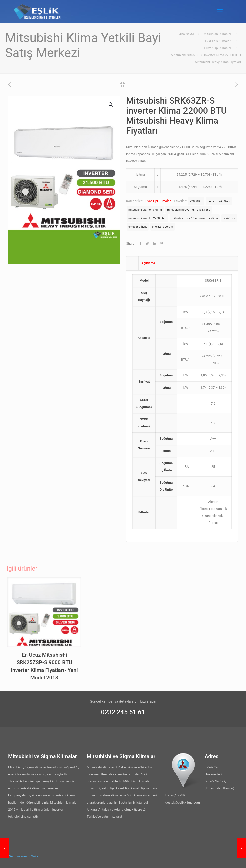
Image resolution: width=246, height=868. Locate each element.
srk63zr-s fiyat (138, 227)
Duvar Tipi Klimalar (218, 48)
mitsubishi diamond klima (145, 210)
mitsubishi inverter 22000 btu (147, 218)
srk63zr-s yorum (163, 227)
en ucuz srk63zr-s (219, 201)
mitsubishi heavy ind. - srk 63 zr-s (189, 210)
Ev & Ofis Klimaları (218, 41)
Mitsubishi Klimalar (218, 34)
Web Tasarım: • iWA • (23, 856)
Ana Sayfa (187, 34)
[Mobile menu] (220, 11)
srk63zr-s (229, 218)
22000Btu (196, 201)
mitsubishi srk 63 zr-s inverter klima (195, 218)
